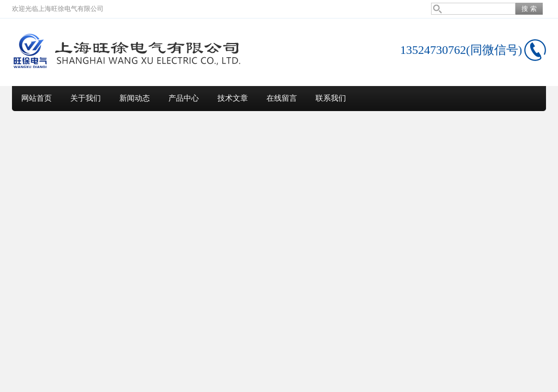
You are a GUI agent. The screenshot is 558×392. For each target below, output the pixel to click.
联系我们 (331, 98)
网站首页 (37, 98)
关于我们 (86, 98)
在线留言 (282, 98)
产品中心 (184, 98)
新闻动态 (135, 98)
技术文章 (233, 98)
